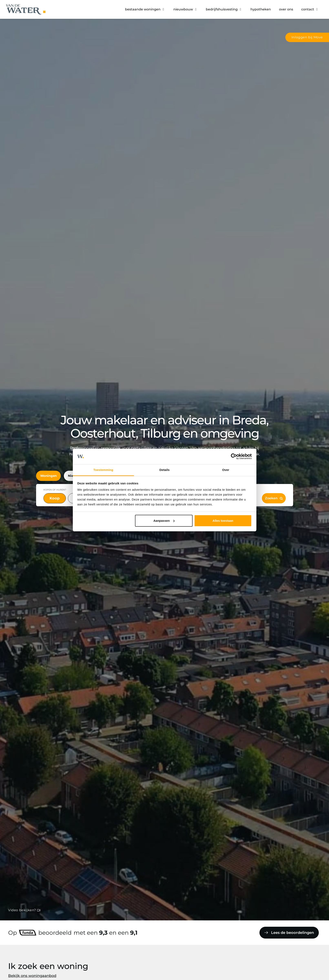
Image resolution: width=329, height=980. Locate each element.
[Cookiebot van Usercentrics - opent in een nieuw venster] (234, 456)
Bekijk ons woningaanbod (32, 976)
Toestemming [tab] (103, 470)
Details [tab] (165, 470)
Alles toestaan (223, 521)
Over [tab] (226, 470)
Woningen (48, 476)
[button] (145, 9)
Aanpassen (164, 521)
